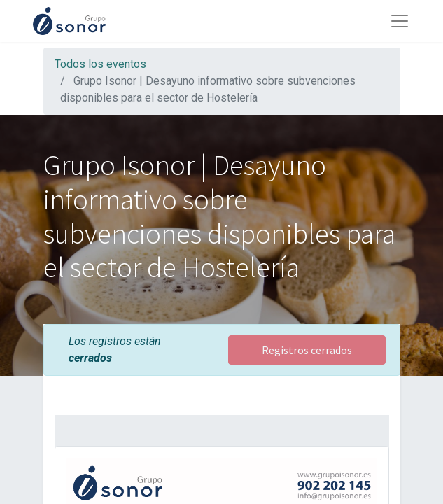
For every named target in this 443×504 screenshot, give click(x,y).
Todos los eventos (100, 64)
